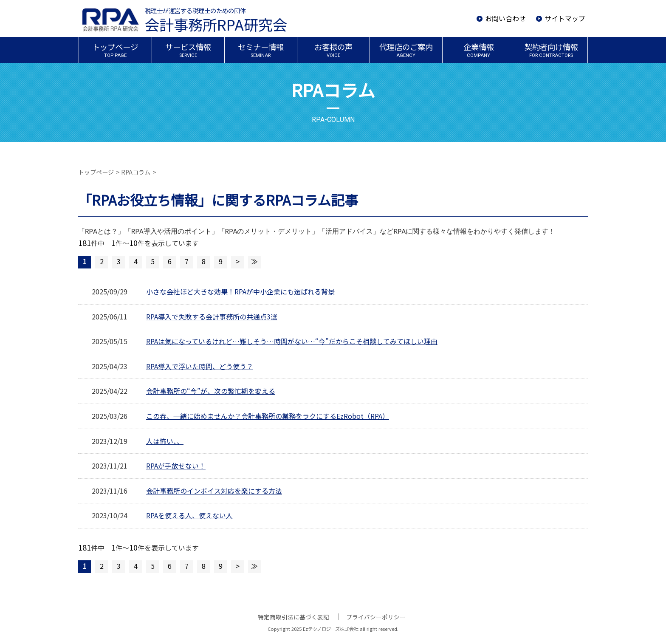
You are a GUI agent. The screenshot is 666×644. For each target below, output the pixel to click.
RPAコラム (136, 172)
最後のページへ (254, 262)
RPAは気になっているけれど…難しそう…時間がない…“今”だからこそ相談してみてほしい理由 (291, 341)
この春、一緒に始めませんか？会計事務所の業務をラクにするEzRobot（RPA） (268, 416)
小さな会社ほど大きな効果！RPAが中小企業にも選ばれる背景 (240, 291)
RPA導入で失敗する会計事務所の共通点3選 (212, 316)
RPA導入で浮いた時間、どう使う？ (200, 366)
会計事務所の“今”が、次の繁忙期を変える (211, 391)
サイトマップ (565, 18)
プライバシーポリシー (375, 617)
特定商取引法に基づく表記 (294, 617)
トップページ (96, 172)
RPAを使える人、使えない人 (189, 515)
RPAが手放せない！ (176, 466)
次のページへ (237, 262)
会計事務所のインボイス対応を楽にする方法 (214, 491)
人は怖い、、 (165, 441)
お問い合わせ (505, 18)
